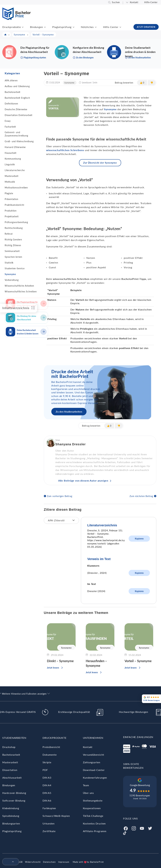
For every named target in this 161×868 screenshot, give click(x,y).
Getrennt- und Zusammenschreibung (16, 134)
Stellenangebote (93, 800)
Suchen (116, 2)
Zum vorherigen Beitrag (60, 496)
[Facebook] (126, 828)
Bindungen (36, 27)
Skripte (47, 762)
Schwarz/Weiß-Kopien (56, 816)
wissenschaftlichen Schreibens (65, 150)
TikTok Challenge (93, 816)
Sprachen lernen (13, 257)
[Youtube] (142, 828)
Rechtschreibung (14, 228)
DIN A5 (47, 793)
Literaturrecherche (15, 170)
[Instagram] (134, 828)
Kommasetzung (13, 159)
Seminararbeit (12, 251)
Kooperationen (92, 808)
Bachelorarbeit (13, 92)
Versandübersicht (94, 755)
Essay (8, 121)
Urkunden (49, 823)
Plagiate (9, 193)
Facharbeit (10, 127)
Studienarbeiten (14, 738)
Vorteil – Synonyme (138, 661)
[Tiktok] (125, 833)
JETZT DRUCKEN (146, 27)
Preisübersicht (51, 747)
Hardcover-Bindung (14, 793)
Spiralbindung (11, 816)
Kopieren (139, 539)
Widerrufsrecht (33, 862)
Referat (9, 234)
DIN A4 (47, 785)
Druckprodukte (11, 27)
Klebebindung (11, 808)
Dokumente (50, 755)
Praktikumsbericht (14, 205)
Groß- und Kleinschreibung (19, 141)
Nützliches (87, 27)
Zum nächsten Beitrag (141, 496)
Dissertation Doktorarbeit (19, 115)
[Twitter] (150, 828)
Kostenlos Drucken (94, 823)
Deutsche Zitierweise (16, 109)
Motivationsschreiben (16, 188)
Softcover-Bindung (14, 800)
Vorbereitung (12, 280)
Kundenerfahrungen (95, 778)
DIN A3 (47, 778)
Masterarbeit (12, 176)
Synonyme (10, 274)
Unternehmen (93, 738)
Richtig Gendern (13, 240)
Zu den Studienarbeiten (69, 412)
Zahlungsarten (92, 762)
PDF (45, 770)
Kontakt (134, 2)
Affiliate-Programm (95, 831)
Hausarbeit (11, 153)
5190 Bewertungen (140, 795)
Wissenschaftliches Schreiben (21, 291)
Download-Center (94, 770)
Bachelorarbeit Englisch (17, 98)
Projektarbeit (12, 216)
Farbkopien (49, 808)
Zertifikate (49, 831)
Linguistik (10, 164)
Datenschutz (49, 862)
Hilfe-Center (151, 2)
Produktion (11, 211)
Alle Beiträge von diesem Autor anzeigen (83, 481)
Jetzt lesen (53, 668)
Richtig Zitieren (13, 245)
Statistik (9, 263)
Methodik (10, 182)
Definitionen (11, 104)
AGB (20, 862)
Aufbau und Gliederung (17, 86)
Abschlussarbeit (12, 778)
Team (86, 785)
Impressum (64, 862)
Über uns (88, 793)
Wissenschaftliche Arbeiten (19, 286)
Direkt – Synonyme (60, 661)
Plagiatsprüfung (62, 27)
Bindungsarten (11, 823)
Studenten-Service (15, 268)
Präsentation (11, 199)
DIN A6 (47, 800)
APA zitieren (11, 80)
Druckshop (9, 747)
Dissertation (10, 770)
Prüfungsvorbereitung (16, 222)
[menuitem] (9, 862)
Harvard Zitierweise (15, 147)
